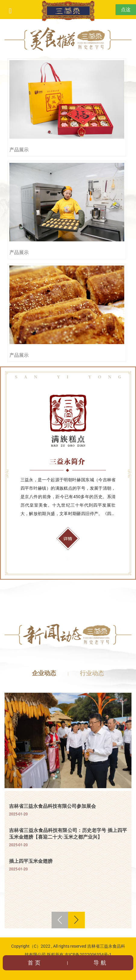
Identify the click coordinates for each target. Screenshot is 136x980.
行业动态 (92, 673)
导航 (101, 963)
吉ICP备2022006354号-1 (88, 955)
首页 (35, 963)
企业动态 (44, 673)
